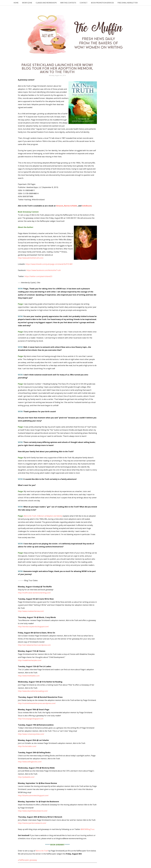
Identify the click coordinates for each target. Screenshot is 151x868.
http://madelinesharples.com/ (30, 660)
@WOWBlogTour (88, 829)
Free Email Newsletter (128, 3)
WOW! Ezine (27, 3)
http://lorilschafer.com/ (27, 746)
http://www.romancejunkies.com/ (31, 734)
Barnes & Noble (71, 206)
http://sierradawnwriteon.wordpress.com (34, 645)
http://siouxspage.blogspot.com (31, 719)
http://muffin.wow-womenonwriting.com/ (34, 593)
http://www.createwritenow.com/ (31, 611)
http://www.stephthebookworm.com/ (33, 811)
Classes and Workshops (46, 3)
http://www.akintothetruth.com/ (31, 258)
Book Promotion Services (102, 3)
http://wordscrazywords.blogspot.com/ (33, 627)
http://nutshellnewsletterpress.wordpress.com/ (37, 703)
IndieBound (87, 206)
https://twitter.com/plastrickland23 (38, 276)
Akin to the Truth (42, 851)
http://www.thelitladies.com (29, 676)
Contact (84, 3)
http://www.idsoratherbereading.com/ (33, 691)
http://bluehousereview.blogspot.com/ (33, 795)
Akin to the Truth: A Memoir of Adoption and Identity (43, 516)
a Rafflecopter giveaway (27, 860)
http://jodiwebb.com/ (26, 777)
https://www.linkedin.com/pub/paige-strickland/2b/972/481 (49, 264)
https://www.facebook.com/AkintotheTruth (44, 270)
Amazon (60, 206)
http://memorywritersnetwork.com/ (32, 823)
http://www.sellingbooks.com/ (30, 762)
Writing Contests (68, 3)
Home (16, 3)
